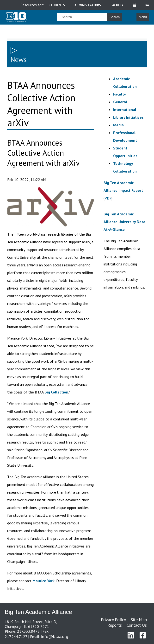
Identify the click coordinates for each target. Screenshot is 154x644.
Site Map (139, 620)
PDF (108, 198)
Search (115, 17)
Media (118, 125)
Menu (143, 17)
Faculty (120, 94)
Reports (115, 625)
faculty (117, 5)
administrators (88, 5)
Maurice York (43, 581)
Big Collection (56, 392)
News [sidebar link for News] (19, 60)
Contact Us (137, 625)
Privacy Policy (113, 620)
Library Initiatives (128, 117)
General (120, 102)
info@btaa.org (55, 636)
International (125, 109)
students (57, 5)
